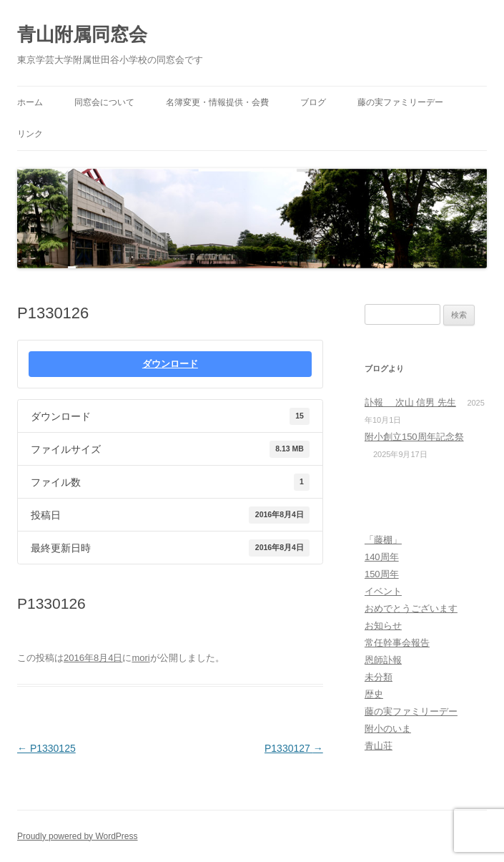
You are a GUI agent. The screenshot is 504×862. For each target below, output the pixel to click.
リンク (30, 134)
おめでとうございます (411, 608)
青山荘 (379, 746)
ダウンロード (170, 364)
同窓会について (104, 102)
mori (140, 658)
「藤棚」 (383, 540)
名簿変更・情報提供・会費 (217, 102)
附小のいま (388, 729)
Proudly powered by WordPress (78, 836)
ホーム (30, 102)
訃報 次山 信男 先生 (410, 402)
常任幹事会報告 (397, 643)
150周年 (382, 574)
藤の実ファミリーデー (400, 102)
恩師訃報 (383, 660)
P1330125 (46, 748)
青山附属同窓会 (82, 34)
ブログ (313, 102)
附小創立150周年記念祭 (414, 437)
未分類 (379, 677)
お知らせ (383, 626)
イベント (383, 591)
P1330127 (294, 748)
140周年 (382, 557)
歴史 (374, 694)
